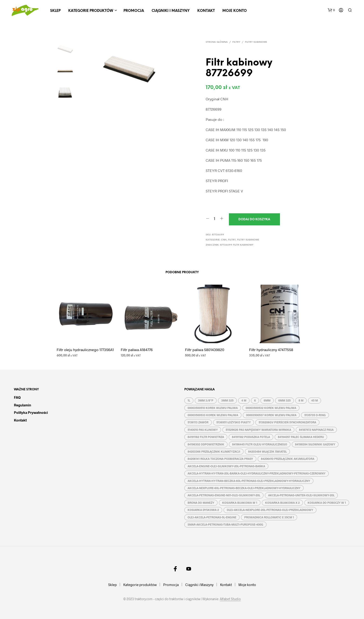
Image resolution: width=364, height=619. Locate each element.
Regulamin (23, 405)
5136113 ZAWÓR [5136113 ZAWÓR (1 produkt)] (198, 422)
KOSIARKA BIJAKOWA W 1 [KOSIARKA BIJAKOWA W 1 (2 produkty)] (240, 503)
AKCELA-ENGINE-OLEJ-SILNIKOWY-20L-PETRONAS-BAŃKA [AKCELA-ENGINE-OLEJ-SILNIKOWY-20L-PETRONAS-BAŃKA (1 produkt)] (226, 466)
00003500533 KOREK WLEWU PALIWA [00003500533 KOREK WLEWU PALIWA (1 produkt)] (213, 415)
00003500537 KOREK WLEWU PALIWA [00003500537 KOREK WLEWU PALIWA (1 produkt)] (271, 415)
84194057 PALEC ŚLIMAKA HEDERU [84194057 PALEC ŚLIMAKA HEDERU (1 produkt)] (301, 437)
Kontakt (206, 11)
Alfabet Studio (230, 599)
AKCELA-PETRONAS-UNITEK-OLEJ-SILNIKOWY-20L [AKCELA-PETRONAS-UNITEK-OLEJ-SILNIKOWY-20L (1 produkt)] (301, 495)
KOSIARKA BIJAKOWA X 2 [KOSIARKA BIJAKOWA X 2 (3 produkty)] (282, 503)
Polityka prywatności (31, 412)
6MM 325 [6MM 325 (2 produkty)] (284, 400)
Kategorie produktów (91, 11)
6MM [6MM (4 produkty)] (267, 400)
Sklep (55, 11)
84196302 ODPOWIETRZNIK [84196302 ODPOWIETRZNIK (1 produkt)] (206, 444)
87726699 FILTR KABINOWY (237, 245)
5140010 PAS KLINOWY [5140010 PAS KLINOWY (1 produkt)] (203, 430)
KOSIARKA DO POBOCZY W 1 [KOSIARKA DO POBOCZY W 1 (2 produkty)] (327, 503)
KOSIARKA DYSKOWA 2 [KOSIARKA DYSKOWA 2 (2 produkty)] (203, 510)
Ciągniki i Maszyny (171, 11)
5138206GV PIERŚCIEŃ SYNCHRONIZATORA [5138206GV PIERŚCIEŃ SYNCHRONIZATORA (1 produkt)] (287, 422)
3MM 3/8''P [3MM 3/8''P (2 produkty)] (206, 400)
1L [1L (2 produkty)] (189, 400)
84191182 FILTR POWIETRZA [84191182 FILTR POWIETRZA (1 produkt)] (206, 437)
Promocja (134, 11)
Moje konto (235, 11)
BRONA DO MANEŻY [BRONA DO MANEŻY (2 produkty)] (201, 503)
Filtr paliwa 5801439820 (205, 350)
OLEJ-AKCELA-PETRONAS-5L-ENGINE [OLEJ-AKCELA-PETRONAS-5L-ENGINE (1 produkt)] (212, 517)
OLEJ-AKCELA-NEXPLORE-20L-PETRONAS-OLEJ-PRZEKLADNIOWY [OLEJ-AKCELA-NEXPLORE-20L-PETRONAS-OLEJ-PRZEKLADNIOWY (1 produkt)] (270, 510)
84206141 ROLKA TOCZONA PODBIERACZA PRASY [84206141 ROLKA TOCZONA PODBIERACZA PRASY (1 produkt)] (220, 459)
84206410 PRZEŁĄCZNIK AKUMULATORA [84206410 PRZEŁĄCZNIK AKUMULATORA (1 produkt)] (288, 459)
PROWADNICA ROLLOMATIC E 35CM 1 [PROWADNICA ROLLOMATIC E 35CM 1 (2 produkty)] (269, 517)
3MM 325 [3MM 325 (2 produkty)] (227, 400)
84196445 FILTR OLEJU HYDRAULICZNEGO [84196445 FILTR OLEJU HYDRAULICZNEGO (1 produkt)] (260, 444)
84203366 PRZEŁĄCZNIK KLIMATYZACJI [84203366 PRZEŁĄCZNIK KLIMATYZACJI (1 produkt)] (214, 451)
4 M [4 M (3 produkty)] (244, 400)
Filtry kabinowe (256, 42)
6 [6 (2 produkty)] (255, 400)
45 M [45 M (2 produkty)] (315, 400)
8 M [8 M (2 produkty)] (301, 400)
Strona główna (217, 42)
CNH (224, 240)
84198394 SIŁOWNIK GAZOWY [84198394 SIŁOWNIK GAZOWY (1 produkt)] (315, 444)
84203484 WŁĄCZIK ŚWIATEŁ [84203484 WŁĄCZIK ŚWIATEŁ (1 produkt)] (267, 451)
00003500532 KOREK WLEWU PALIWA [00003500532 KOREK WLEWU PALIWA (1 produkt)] (271, 408)
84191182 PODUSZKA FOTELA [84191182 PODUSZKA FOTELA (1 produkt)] (251, 437)
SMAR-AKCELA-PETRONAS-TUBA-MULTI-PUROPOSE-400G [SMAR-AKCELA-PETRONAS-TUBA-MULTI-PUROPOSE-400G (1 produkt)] (225, 524)
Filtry (236, 42)
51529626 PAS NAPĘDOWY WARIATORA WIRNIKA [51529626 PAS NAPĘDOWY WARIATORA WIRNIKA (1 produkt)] (258, 430)
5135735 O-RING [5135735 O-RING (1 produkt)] (315, 415)
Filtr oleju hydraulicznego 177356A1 (85, 350)
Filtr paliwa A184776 (137, 350)
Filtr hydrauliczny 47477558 (271, 350)
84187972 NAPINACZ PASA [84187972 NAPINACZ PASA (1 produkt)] (316, 430)
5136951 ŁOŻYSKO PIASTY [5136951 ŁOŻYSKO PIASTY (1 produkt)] (234, 422)
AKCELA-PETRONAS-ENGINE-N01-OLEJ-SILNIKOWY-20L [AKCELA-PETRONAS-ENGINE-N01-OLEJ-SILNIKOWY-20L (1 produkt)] (224, 495)
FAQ (17, 397)
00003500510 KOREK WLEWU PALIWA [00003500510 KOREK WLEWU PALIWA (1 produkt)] (213, 408)
